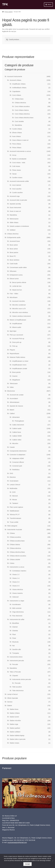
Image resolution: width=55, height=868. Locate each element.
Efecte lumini (14, 279)
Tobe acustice (17, 687)
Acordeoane (16, 604)
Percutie (15, 664)
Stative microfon (15, 720)
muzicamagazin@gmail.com (17, 842)
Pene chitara (17, 144)
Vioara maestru (17, 593)
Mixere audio (17, 327)
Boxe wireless (15, 260)
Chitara (12, 533)
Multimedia (13, 488)
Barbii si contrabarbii (19, 159)
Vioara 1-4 (16, 578)
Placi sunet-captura (16, 507)
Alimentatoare (15, 402)
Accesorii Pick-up (18, 339)
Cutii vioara (16, 166)
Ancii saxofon (17, 189)
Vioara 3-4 (16, 582)
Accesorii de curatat (17, 395)
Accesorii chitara (15, 80)
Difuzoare (13, 271)
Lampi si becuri (15, 485)
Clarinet (15, 627)
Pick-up (15, 346)
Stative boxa (14, 709)
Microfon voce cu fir (19, 309)
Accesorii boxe (15, 241)
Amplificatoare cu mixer (20, 361)
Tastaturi (15, 503)
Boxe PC (13, 256)
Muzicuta (15, 642)
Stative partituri (15, 728)
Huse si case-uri (15, 211)
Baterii (12, 410)
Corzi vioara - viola (19, 163)
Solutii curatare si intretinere (19, 226)
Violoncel (15, 597)
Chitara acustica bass (17, 541)
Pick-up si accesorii (16, 335)
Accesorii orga (15, 196)
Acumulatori (14, 398)
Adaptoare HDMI (18, 458)
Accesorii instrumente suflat (19, 181)
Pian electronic (17, 616)
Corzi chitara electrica (22, 114)
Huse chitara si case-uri (20, 140)
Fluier (14, 638)
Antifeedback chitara (19, 88)
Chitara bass (19, 99)
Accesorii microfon (19, 301)
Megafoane (16, 380)
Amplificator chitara (19, 84)
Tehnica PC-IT (15, 515)
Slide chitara (14, 222)
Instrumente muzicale (15, 529)
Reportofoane (14, 353)
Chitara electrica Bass (17, 552)
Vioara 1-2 (16, 574)
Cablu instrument (18, 425)
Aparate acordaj (15, 204)
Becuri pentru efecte (19, 282)
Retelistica (16, 470)
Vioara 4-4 (16, 586)
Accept (27, 864)
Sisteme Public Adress (17, 357)
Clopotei (15, 676)
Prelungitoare (19, 421)
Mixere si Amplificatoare (18, 320)
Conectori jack (17, 466)
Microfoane (14, 297)
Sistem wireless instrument (21, 316)
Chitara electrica (20, 103)
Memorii (15, 496)
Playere (12, 350)
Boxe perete (16, 372)
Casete (12, 447)
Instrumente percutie (17, 661)
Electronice (11, 391)
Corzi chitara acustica (22, 106)
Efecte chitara (17, 133)
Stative (10, 705)
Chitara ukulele (15, 559)
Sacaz (14, 174)
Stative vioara (14, 743)
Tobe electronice (18, 691)
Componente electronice (18, 451)
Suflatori (13, 230)
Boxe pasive (14, 252)
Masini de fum (17, 290)
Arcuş (14, 155)
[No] (52, 861)
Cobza (12, 563)
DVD (11, 473)
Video (12, 387)
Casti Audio (14, 264)
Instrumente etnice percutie (22, 679)
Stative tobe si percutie (18, 739)
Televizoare (14, 383)
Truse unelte (14, 522)
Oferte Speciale (13, 698)
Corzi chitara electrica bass (24, 118)
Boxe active (14, 245)
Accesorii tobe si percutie (18, 200)
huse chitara (16, 136)
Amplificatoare (17, 324)
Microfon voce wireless (20, 312)
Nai (13, 646)
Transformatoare (15, 518)
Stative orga (14, 724)
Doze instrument (15, 207)
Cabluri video (17, 440)
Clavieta (15, 631)
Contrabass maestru (19, 571)
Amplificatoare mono (19, 365)
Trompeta (16, 653)
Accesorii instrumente (15, 76)
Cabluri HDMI (17, 436)
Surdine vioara (17, 177)
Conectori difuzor (18, 462)
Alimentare (16, 417)
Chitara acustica (15, 537)
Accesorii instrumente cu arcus (20, 151)
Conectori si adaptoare (18, 455)
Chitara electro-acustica (18, 556)
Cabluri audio (17, 428)
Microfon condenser (19, 305)
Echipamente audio (14, 237)
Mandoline (13, 668)
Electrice (13, 477)
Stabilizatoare (14, 511)
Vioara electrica (18, 589)
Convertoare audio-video (18, 267)
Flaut (14, 634)
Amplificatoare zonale (20, 368)
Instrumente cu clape (17, 601)
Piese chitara (17, 148)
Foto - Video (14, 294)
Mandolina (18, 125)
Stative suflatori (15, 732)
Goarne (15, 376)
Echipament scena (16, 275)
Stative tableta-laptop (17, 735)
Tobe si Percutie (15, 672)
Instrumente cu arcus (17, 567)
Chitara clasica (15, 544)
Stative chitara (15, 713)
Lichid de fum (17, 286)
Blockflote (16, 623)
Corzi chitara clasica (22, 110)
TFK (5, 4)
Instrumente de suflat (17, 619)
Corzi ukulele (19, 121)
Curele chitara (17, 129)
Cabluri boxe (17, 432)
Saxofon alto (16, 649)
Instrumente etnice (16, 657)
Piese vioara (16, 170)
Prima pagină (8, 12)
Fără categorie (12, 526)
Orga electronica (18, 612)
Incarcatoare (14, 481)
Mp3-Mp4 (13, 331)
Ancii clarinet (17, 185)
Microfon (15, 443)
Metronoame (14, 219)
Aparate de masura (16, 406)
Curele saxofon (17, 192)
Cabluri (12, 413)
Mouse (15, 500)
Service (10, 702)
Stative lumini (14, 717)
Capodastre (16, 91)
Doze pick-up (17, 342)
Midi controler (17, 608)
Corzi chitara (17, 95)
